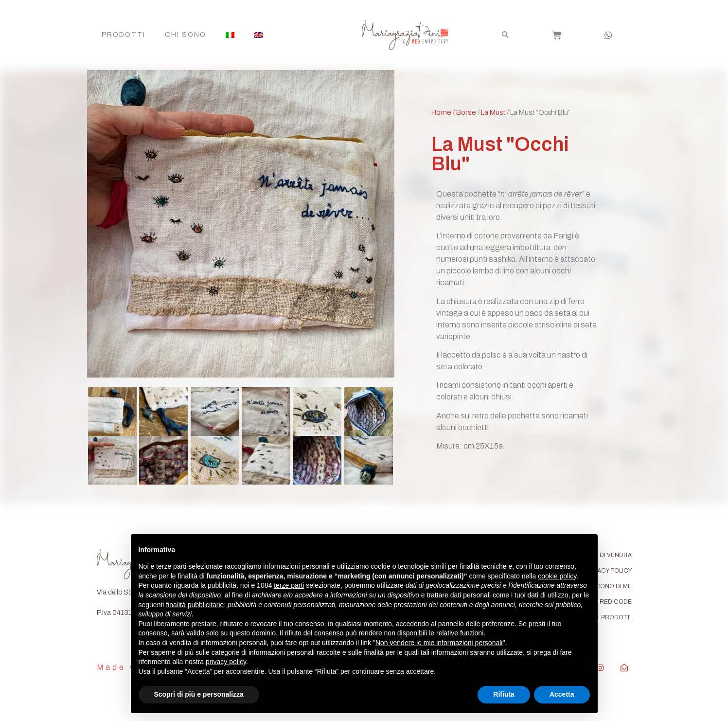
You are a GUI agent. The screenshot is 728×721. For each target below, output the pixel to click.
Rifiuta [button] (504, 694)
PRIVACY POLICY (608, 571)
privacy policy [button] (226, 662)
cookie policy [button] (557, 576)
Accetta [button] (562, 694)
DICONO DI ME (611, 586)
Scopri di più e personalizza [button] (199, 694)
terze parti (289, 585)
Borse (466, 112)
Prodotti (124, 35)
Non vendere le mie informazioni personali (439, 643)
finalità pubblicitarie (195, 605)
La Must (493, 112)
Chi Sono (186, 35)
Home (441, 112)
